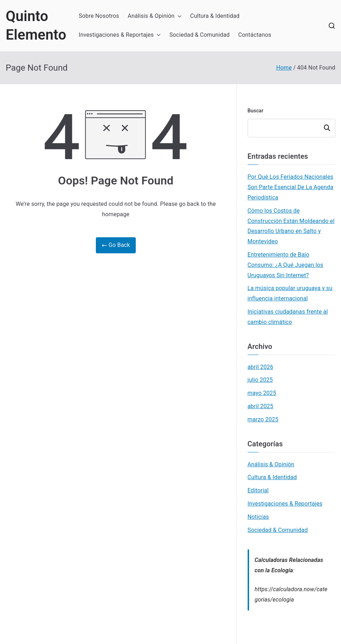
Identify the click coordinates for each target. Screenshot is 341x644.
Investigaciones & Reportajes (120, 35)
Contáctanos (255, 35)
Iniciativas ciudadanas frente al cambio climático (288, 317)
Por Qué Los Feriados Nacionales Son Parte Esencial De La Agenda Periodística (291, 187)
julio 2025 (260, 380)
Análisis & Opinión (155, 16)
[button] (178, 16)
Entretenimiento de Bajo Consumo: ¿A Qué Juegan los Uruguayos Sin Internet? (286, 265)
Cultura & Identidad (215, 16)
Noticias (258, 517)
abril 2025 (260, 406)
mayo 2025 (262, 393)
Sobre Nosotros (99, 16)
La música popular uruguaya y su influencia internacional (290, 293)
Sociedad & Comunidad (199, 35)
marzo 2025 (263, 419)
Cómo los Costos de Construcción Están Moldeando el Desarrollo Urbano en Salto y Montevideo (291, 226)
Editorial (258, 490)
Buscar (256, 111)
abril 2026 (260, 367)
